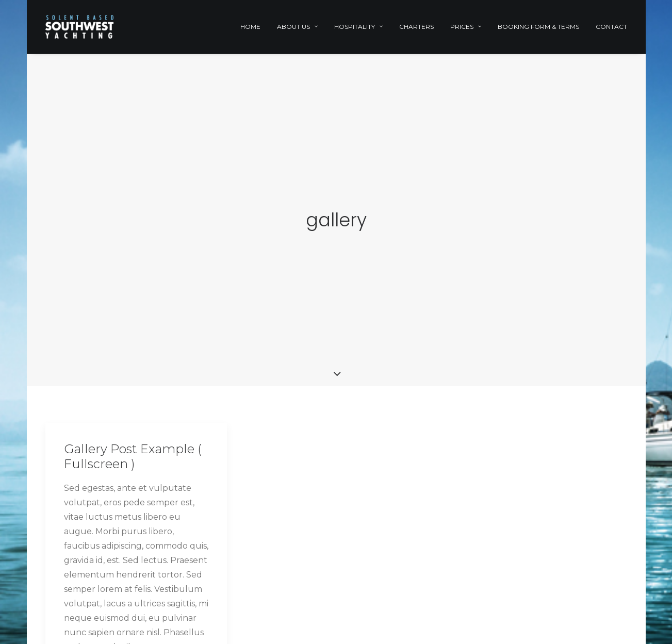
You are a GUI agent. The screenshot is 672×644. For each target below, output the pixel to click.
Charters (416, 27)
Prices (466, 27)
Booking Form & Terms (538, 27)
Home (250, 27)
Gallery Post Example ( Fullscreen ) (133, 454)
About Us (297, 27)
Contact (611, 27)
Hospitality (358, 27)
